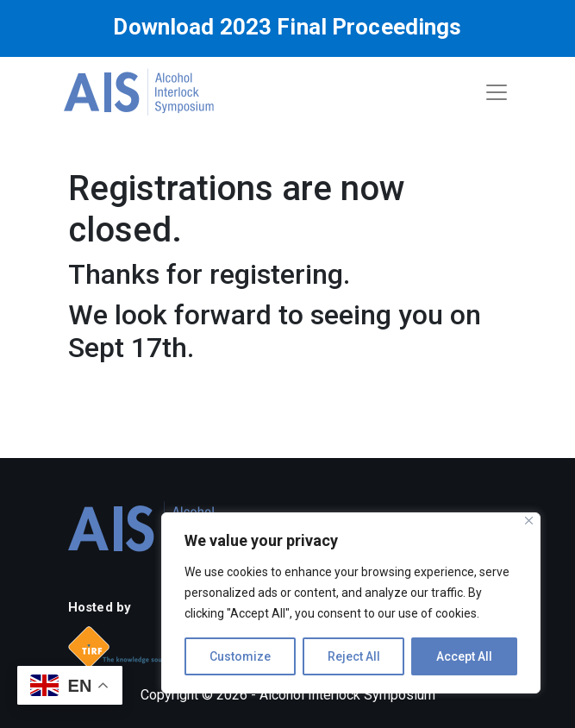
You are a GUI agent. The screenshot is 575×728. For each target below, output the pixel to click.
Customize (240, 656)
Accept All (464, 656)
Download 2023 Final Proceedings (287, 27)
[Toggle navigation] (497, 92)
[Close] (529, 521)
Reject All (354, 656)
